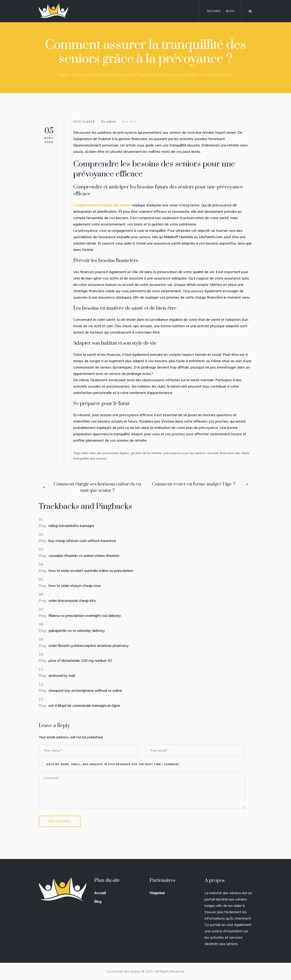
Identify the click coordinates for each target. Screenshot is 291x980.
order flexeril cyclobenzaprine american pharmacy (89, 646)
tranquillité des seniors (90, 458)
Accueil (100, 893)
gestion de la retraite (146, 453)
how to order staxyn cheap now (75, 586)
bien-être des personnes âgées (106, 453)
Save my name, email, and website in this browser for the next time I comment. (113, 764)
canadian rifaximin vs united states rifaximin (84, 556)
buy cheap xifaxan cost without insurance (82, 541)
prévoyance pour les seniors (184, 453)
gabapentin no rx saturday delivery (77, 631)
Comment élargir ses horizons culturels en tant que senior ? (97, 487)
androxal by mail (62, 676)
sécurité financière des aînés (228, 453)
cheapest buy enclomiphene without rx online (85, 690)
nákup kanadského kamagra (71, 526)
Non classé (83, 75)
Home (63, 75)
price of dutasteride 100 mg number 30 (80, 661)
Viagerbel (157, 893)
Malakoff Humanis (178, 237)
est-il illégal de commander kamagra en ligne (84, 705)
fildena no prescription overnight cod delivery (85, 616)
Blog (98, 901)
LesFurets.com (211, 237)
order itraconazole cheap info (72, 601)
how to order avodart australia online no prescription (91, 571)
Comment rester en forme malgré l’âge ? (194, 484)
